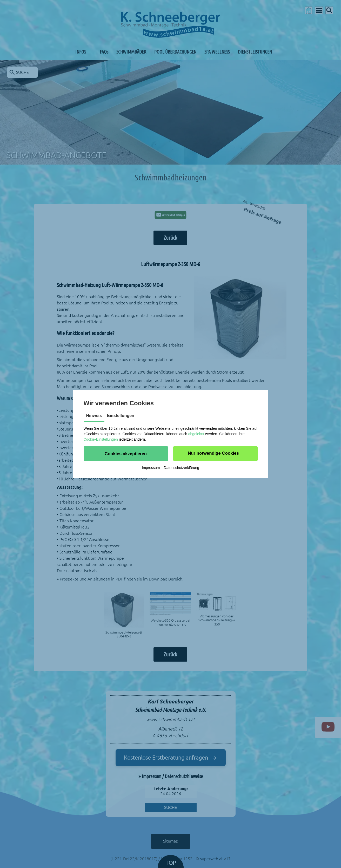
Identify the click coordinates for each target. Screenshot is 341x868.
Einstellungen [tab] (121, 416)
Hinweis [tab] (94, 416)
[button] (126, 454)
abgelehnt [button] (196, 434)
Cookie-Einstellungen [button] (101, 439)
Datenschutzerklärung (182, 468)
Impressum (151, 468)
